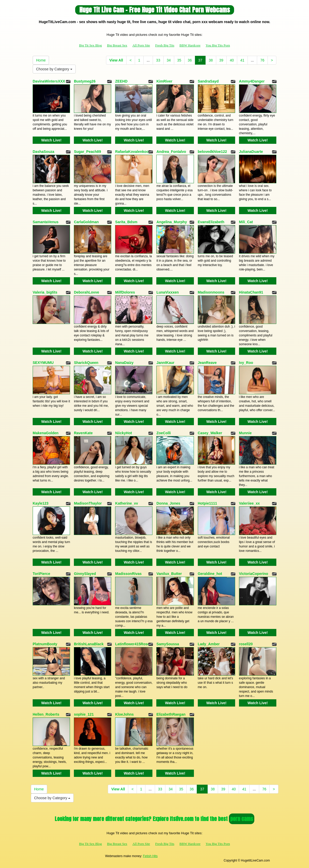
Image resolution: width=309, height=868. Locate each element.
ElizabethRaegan (171, 714)
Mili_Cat (246, 222)
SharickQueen (86, 363)
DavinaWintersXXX (49, 81)
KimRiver (164, 81)
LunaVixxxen (167, 292)
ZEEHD (121, 81)
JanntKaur (165, 363)
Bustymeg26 (85, 81)
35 (179, 60)
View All (116, 60)
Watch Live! (51, 140)
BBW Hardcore (190, 45)
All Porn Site (141, 45)
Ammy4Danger (252, 81)
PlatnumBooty (45, 644)
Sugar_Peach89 (87, 152)
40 (232, 60)
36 (190, 60)
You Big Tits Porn (218, 45)
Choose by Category (54, 69)
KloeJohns (124, 714)
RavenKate (83, 433)
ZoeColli (163, 433)
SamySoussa (168, 644)
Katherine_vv (127, 503)
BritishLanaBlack (89, 644)
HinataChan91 (251, 292)
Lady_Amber (209, 644)
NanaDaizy (124, 363)
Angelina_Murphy (171, 222)
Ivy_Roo (246, 363)
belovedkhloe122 (212, 152)
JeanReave (207, 363)
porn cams (242, 819)
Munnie (245, 433)
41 (242, 60)
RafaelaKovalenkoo (132, 152)
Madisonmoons (211, 292)
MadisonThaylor (88, 503)
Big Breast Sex (117, 45)
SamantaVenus (46, 222)
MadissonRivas (128, 574)
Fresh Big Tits (165, 45)
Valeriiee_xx (249, 503)
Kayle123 (41, 503)
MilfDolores (125, 292)
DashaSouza (43, 152)
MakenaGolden (46, 433)
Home (41, 60)
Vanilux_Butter (169, 574)
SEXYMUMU (43, 363)
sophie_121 (84, 714)
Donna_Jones (168, 503)
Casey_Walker (210, 433)
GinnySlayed (85, 574)
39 (221, 60)
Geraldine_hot (210, 574)
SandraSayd (208, 81)
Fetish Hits (150, 856)
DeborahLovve (86, 292)
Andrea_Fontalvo (171, 152)
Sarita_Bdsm (126, 222)
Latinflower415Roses (133, 644)
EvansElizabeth (211, 222)
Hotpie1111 (208, 503)
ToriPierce (41, 574)
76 (262, 60)
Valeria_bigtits (45, 292)
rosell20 (246, 644)
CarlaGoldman (86, 222)
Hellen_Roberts (46, 714)
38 (211, 60)
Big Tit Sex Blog (90, 45)
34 (169, 60)
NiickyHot (124, 433)
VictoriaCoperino (254, 574)
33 (158, 60)
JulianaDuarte (251, 152)
